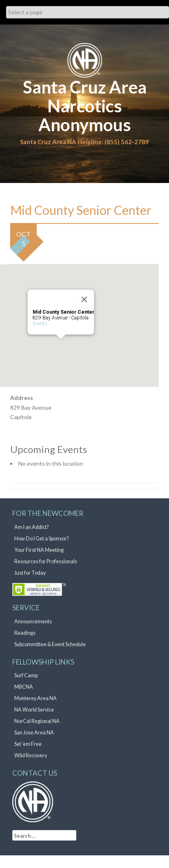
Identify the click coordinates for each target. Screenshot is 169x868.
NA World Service (34, 710)
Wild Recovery (31, 755)
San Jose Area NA (34, 733)
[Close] (84, 299)
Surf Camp (26, 675)
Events (40, 324)
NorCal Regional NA (37, 721)
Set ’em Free (28, 744)
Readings (25, 633)
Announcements (33, 621)
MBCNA (24, 687)
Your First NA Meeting (39, 550)
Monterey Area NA (36, 698)
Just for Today (30, 573)
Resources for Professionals (46, 561)
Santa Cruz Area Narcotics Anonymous (85, 106)
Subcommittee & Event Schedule (50, 644)
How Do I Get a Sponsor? (41, 539)
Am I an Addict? (31, 527)
